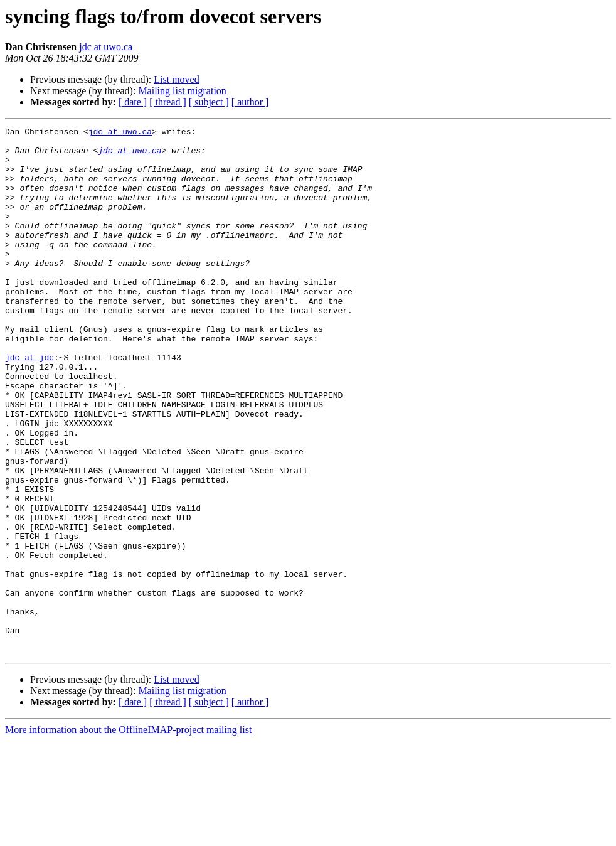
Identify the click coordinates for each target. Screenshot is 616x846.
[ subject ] (209, 102)
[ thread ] (168, 102)
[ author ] (250, 102)
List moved (176, 79)
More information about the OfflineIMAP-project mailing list (128, 835)
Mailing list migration (182, 91)
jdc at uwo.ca (106, 47)
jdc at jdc (29, 404)
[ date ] (133, 102)
